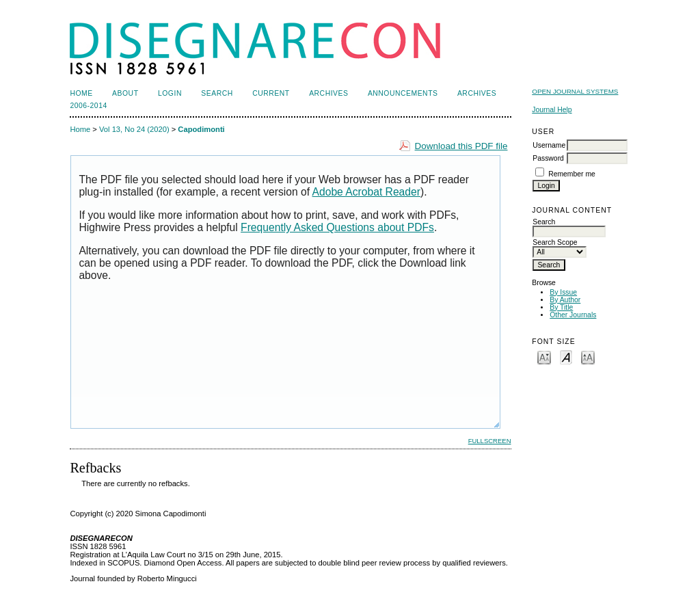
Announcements (403, 93)
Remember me (572, 174)
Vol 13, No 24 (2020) (134, 129)
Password (548, 158)
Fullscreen (490, 441)
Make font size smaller (544, 357)
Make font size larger (588, 357)
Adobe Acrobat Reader (366, 192)
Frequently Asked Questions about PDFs (337, 227)
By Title (561, 307)
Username (549, 145)
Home (81, 93)
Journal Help (552, 110)
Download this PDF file (461, 146)
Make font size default (566, 357)
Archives (328, 93)
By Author (565, 300)
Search (217, 93)
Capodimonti (201, 129)
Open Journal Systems (575, 91)
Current (271, 93)
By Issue (563, 292)
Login (170, 93)
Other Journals (573, 315)
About (125, 93)
